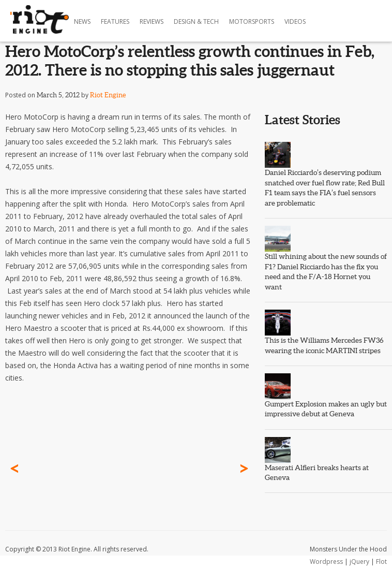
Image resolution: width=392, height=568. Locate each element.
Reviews (152, 21)
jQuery (359, 562)
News (82, 21)
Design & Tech (196, 21)
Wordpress (326, 562)
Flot (381, 562)
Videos (295, 21)
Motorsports (252, 21)
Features (115, 21)
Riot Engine (108, 95)
